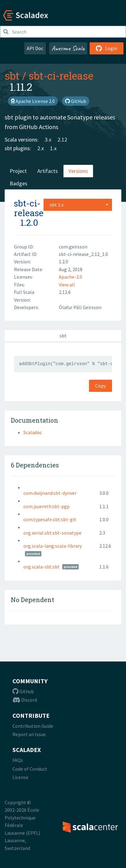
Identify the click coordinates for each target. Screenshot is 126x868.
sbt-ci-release (61, 76)
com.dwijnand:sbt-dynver (50, 493)
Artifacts (48, 171)
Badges (19, 183)
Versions (78, 171)
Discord (25, 700)
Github (23, 691)
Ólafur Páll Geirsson (80, 307)
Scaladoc (33, 432)
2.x (41, 148)
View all (67, 285)
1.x (53, 148)
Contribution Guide (33, 726)
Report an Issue (29, 734)
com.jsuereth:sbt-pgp (47, 506)
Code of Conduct (30, 769)
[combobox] (78, 205)
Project (18, 171)
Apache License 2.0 (33, 101)
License (20, 777)
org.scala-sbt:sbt (42, 567)
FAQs (18, 760)
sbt (12, 76)
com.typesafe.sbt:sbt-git (50, 519)
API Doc (35, 48)
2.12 (62, 139)
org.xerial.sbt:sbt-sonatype (52, 533)
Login (107, 48)
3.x (48, 139)
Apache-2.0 (70, 277)
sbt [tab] (63, 336)
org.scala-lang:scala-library (53, 546)
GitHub (76, 101)
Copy (100, 386)
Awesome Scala (68, 48)
